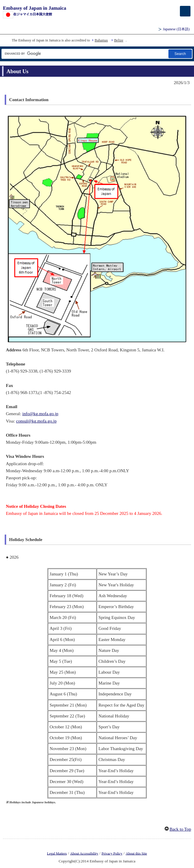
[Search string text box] (85, 54)
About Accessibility (84, 853)
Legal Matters (57, 853)
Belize (119, 40)
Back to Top (180, 829)
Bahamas (101, 40)
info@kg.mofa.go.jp (40, 414)
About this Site (136, 853)
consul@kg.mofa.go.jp (36, 421)
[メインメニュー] (185, 11)
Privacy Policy (112, 853)
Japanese (176, 29)
